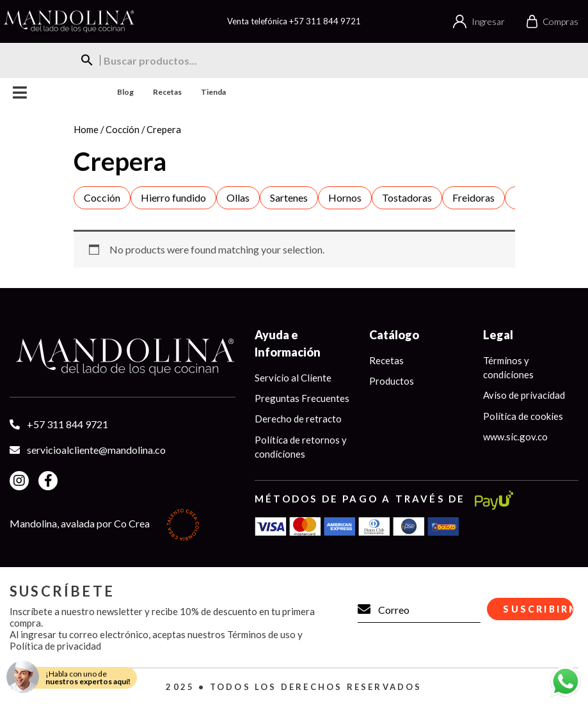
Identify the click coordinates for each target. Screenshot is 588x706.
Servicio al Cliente (293, 378)
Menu (20, 92)
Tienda (213, 92)
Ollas (238, 197)
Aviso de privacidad (524, 396)
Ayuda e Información (288, 343)
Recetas (167, 92)
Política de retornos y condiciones (301, 447)
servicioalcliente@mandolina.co (96, 450)
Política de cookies (523, 416)
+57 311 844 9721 (325, 21)
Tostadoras (407, 197)
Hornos (345, 197)
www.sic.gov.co (515, 437)
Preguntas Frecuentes (302, 398)
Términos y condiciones (508, 368)
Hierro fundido (173, 197)
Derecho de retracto (298, 419)
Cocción (123, 129)
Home (86, 129)
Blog (125, 92)
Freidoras (473, 197)
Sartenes (289, 197)
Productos (392, 381)
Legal (498, 335)
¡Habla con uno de (88, 678)
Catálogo (394, 335)
